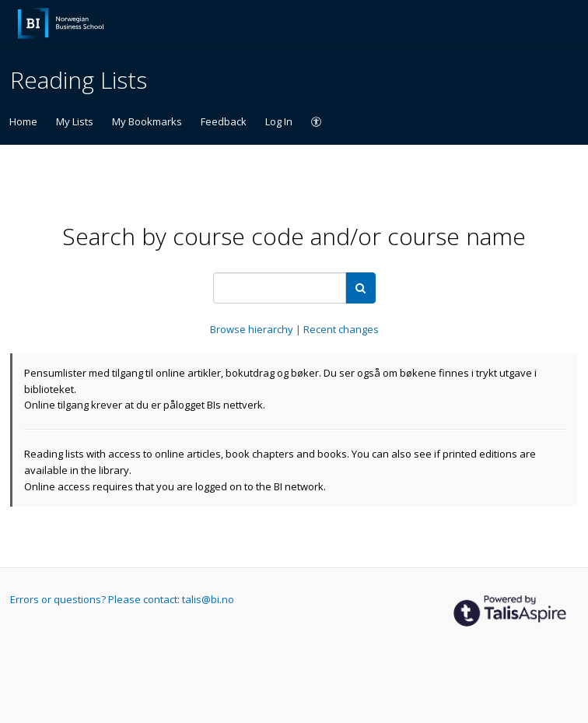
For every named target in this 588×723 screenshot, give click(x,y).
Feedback (224, 121)
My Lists (75, 121)
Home (23, 121)
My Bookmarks (147, 121)
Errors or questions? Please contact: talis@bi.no (122, 599)
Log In (279, 121)
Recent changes (341, 329)
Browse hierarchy (253, 329)
